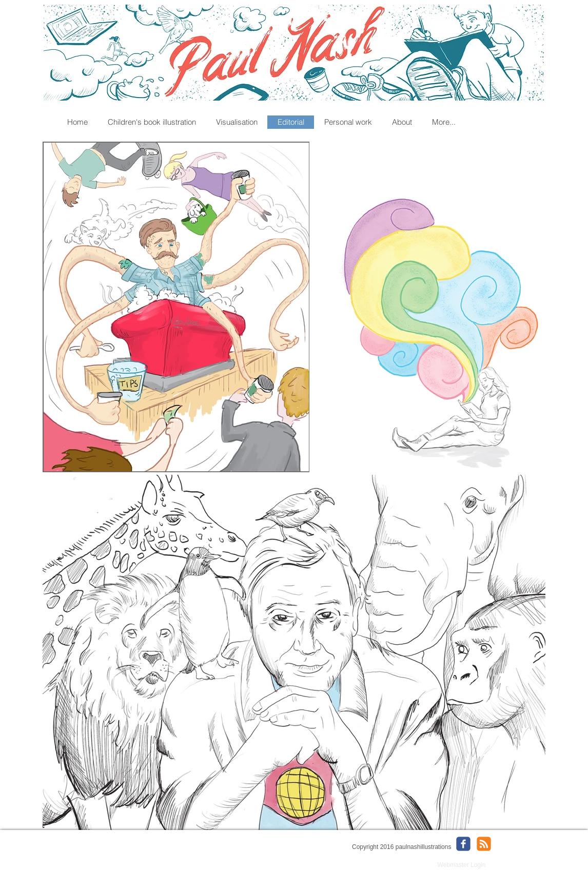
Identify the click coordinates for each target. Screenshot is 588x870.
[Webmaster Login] (462, 865)
